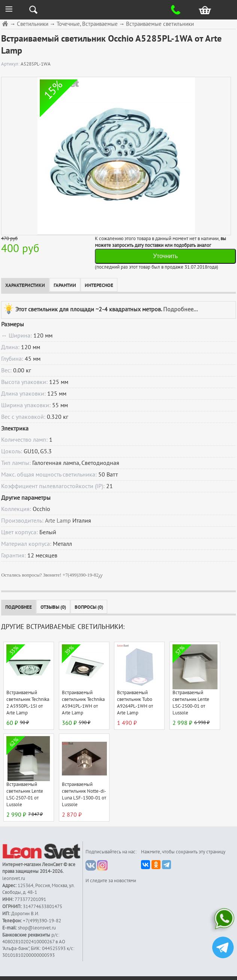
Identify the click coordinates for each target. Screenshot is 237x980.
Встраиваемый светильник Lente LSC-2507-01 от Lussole (25, 795)
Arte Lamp (58, 521)
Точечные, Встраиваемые (87, 24)
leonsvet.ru (14, 878)
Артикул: (11, 64)
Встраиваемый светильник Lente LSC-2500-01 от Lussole (191, 703)
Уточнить (165, 256)
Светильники (33, 24)
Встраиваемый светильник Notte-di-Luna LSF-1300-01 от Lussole (84, 795)
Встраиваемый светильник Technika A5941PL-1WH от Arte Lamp (83, 703)
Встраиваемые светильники (160, 24)
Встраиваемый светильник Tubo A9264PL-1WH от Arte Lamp (135, 703)
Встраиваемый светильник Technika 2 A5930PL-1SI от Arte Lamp (28, 703)
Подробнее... (180, 309)
